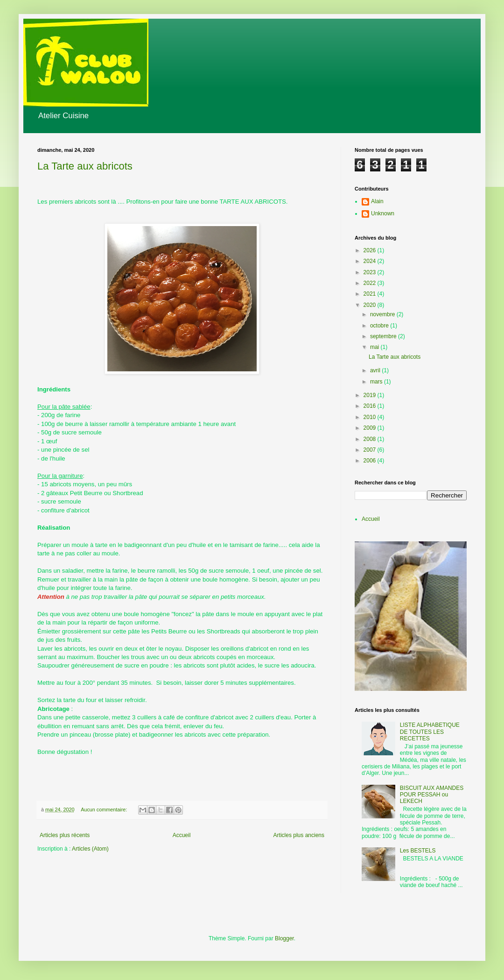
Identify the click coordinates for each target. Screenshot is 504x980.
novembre (383, 314)
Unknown (383, 213)
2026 (371, 250)
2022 (371, 283)
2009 (371, 428)
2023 (371, 272)
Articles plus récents (65, 835)
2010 (371, 417)
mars (377, 382)
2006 (371, 461)
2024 (371, 261)
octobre (380, 326)
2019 (371, 395)
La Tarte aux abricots (85, 166)
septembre (384, 336)
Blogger (284, 938)
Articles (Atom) (90, 849)
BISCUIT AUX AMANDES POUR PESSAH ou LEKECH (432, 795)
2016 (371, 406)
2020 (371, 305)
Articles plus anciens (299, 835)
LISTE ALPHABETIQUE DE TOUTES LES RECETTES (430, 732)
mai (375, 347)
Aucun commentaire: (105, 810)
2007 (371, 450)
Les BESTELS (418, 851)
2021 (371, 294)
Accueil (182, 835)
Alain (377, 201)
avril (376, 370)
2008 (371, 439)
